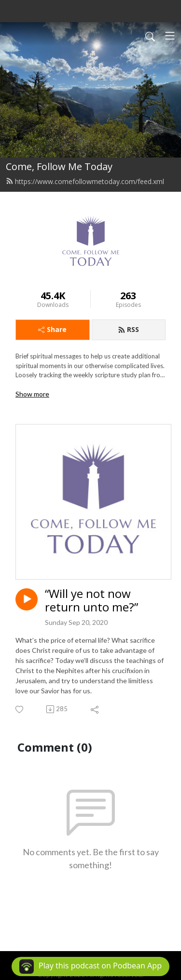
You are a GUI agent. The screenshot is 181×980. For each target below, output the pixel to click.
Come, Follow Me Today (59, 166)
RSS (128, 329)
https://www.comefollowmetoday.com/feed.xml (85, 181)
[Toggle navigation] (170, 36)
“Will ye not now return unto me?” (91, 601)
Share (52, 329)
